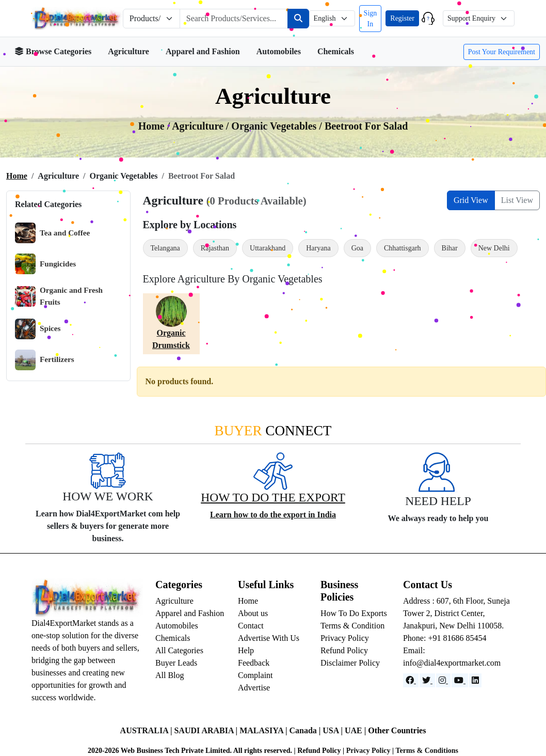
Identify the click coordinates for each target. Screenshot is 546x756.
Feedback (254, 663)
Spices (38, 329)
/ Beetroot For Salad (363, 126)
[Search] (298, 19)
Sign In (371, 19)
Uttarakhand (268, 248)
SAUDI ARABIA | (207, 730)
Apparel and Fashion (203, 51)
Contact (251, 626)
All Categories (179, 650)
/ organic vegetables (273, 126)
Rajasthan (215, 248)
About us (253, 613)
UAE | (356, 730)
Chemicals (336, 51)
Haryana (318, 248)
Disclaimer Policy (350, 663)
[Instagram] (443, 680)
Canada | (306, 730)
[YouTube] (460, 680)
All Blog (170, 675)
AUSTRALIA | (147, 730)
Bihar (450, 248)
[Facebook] (411, 680)
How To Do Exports (354, 613)
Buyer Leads (176, 663)
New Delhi (494, 248)
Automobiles (279, 51)
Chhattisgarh (403, 248)
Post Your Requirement (502, 52)
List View (517, 200)
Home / (155, 126)
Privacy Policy (345, 638)
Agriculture (129, 51)
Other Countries (397, 730)
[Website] (427, 680)
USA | (334, 730)
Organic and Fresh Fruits (59, 296)
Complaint (255, 675)
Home (17, 176)
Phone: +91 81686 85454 (445, 638)
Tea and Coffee (52, 233)
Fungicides (45, 264)
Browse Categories (53, 51)
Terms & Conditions (427, 751)
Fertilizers (45, 360)
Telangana (165, 248)
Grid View (471, 200)
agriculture (199, 126)
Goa (357, 248)
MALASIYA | (264, 730)
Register (402, 18)
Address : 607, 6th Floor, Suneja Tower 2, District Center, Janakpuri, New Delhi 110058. (456, 613)
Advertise (254, 688)
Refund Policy (344, 650)
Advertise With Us (269, 638)
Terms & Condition (352, 626)
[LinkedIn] (475, 680)
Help (246, 650)
